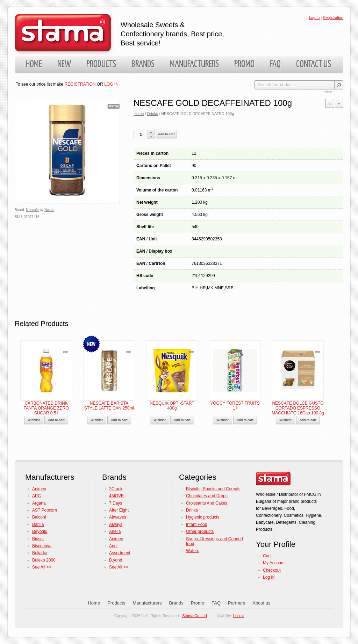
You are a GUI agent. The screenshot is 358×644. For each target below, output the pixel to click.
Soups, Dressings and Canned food (214, 541)
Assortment (120, 553)
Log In (314, 17)
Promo (244, 64)
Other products (200, 531)
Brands (143, 64)
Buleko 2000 (44, 560)
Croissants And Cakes (207, 503)
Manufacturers (194, 64)
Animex (39, 489)
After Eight (119, 510)
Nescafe (32, 210)
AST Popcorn (45, 510)
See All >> (42, 567)
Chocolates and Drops (207, 496)
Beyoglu (40, 531)
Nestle (49, 210)
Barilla (38, 524)
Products (101, 64)
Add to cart (166, 134)
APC (37, 496)
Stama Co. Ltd (194, 616)
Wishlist (34, 420)
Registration (333, 17)
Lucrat (239, 616)
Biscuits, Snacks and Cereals (213, 489)
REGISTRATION (80, 84)
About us (261, 603)
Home (34, 64)
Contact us (314, 64)
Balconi (39, 517)
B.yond (116, 560)
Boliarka (40, 553)
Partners (237, 603)
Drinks (153, 114)
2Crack (116, 489)
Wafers (193, 551)
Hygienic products (203, 517)
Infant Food (197, 524)
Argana (39, 503)
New (64, 64)
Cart (267, 556)
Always (116, 524)
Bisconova (42, 546)
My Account (274, 563)
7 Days (116, 503)
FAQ (275, 64)
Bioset (38, 539)
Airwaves (118, 517)
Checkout (272, 570)
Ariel (113, 546)
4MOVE (116, 496)
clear (328, 92)
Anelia (115, 531)
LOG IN (111, 84)
